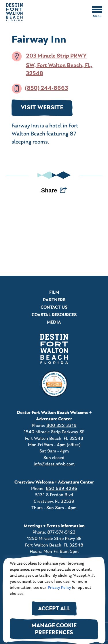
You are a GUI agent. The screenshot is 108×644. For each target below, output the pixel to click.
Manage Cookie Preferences (54, 629)
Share (49, 190)
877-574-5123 (61, 532)
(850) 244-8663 (46, 88)
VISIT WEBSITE (42, 108)
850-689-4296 (61, 489)
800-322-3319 (61, 426)
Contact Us (54, 307)
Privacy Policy (59, 588)
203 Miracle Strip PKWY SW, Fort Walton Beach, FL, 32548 (59, 65)
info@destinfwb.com (54, 464)
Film (54, 293)
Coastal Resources (54, 315)
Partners (54, 300)
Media (54, 322)
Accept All (54, 609)
